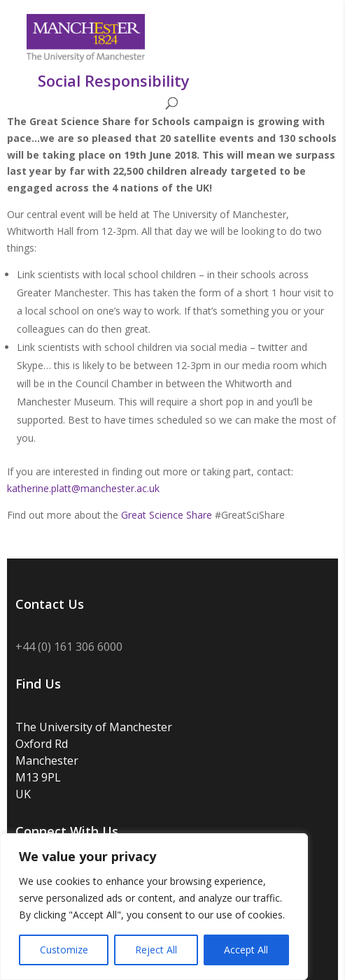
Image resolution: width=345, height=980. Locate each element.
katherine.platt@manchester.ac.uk (83, 488)
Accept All (246, 950)
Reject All (156, 950)
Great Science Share (167, 515)
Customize (64, 950)
